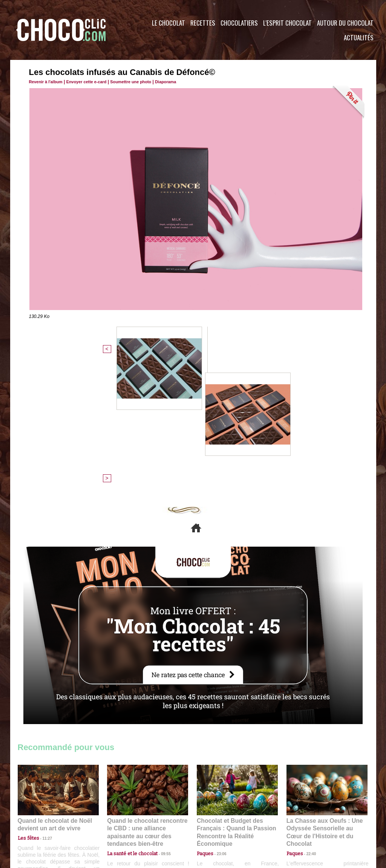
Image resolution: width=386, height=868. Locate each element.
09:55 (160, 716)
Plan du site (214, 822)
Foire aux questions (309, 822)
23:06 (219, 724)
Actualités (359, 37)
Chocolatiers (239, 23)
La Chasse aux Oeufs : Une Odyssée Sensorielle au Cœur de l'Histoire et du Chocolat (324, 699)
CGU (118, 822)
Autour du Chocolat (345, 23)
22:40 (308, 716)
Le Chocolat (168, 23)
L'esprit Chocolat (287, 23)
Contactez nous (41, 822)
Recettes (203, 23)
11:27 (43, 709)
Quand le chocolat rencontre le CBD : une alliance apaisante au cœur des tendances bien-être (147, 699)
